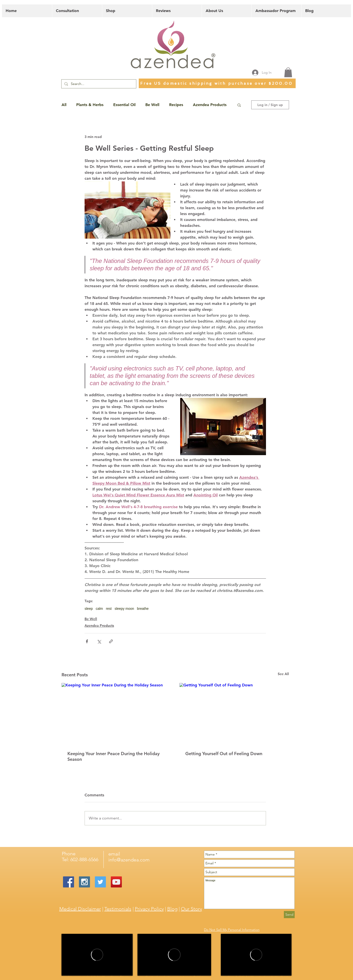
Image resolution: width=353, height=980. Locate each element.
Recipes (176, 105)
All (64, 105)
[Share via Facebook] (87, 641)
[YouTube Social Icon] (116, 882)
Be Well (152, 105)
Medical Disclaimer (80, 909)
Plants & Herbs (90, 105)
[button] (288, 72)
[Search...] (98, 84)
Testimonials (118, 909)
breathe (143, 609)
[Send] (289, 915)
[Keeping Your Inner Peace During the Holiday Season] (116, 714)
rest (109, 609)
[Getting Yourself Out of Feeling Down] (234, 714)
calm (99, 609)
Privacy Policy (149, 909)
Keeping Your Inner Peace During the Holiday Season (113, 756)
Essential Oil (124, 105)
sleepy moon (124, 609)
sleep (89, 609)
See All (283, 674)
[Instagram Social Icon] (84, 882)
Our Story (191, 909)
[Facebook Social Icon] (69, 882)
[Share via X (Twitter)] (99, 641)
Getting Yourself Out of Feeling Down (224, 754)
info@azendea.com (129, 860)
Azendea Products (210, 105)
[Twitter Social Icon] (100, 882)
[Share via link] (111, 641)
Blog (172, 909)
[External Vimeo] (97, 955)
